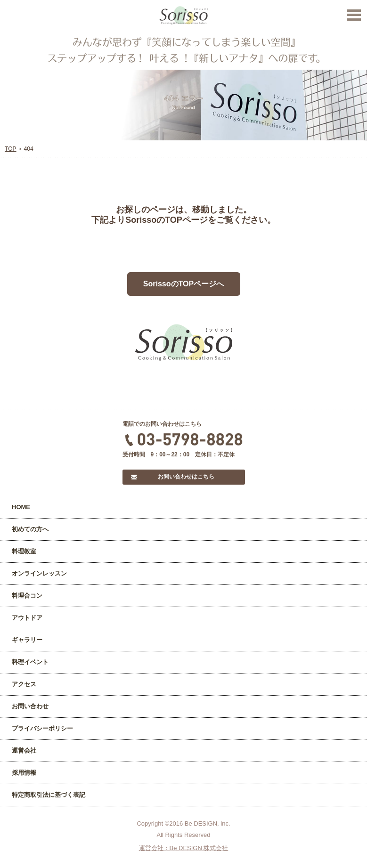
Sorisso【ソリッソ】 (183, 16)
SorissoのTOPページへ (183, 284)
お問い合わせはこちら (186, 477)
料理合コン (27, 596)
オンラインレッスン (39, 573)
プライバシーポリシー (42, 728)
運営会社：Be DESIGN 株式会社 (184, 848)
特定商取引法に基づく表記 (49, 795)
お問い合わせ (30, 706)
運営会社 (24, 750)
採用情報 (24, 773)
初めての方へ (30, 529)
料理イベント (30, 662)
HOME (21, 507)
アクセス (24, 684)
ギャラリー (27, 640)
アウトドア (27, 618)
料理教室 (24, 551)
